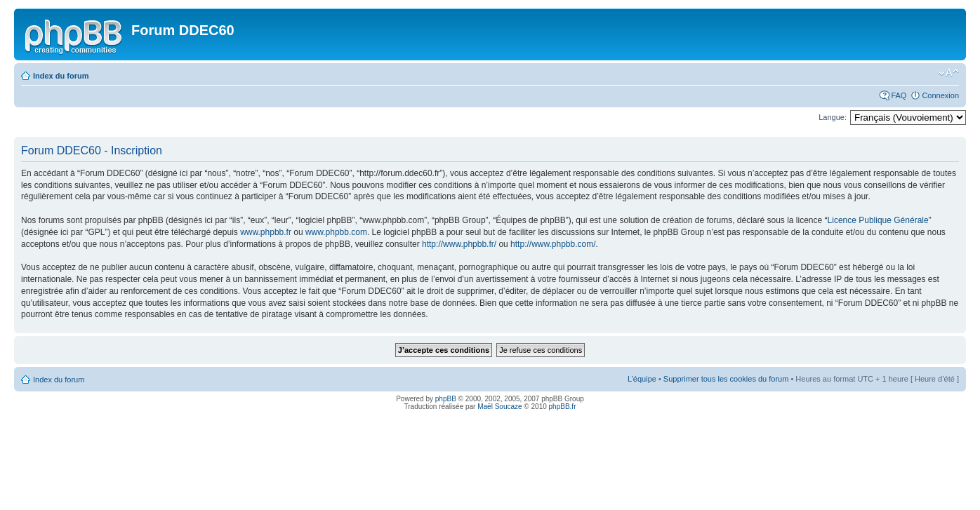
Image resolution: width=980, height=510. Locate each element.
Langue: (833, 117)
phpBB (446, 399)
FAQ (899, 95)
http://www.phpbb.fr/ (459, 244)
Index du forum (61, 76)
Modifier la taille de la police (949, 73)
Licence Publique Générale (878, 220)
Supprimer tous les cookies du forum (726, 379)
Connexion (940, 95)
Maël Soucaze (499, 407)
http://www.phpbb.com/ (553, 244)
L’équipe (642, 379)
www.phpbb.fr (266, 232)
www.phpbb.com (336, 232)
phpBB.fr (563, 407)
